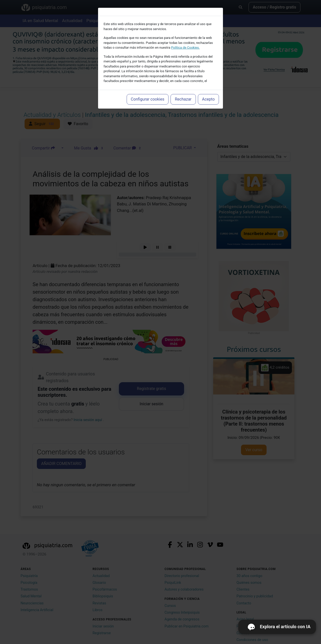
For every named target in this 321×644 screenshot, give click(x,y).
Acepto (208, 99)
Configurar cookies (148, 99)
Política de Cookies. (185, 48)
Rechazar (183, 99)
